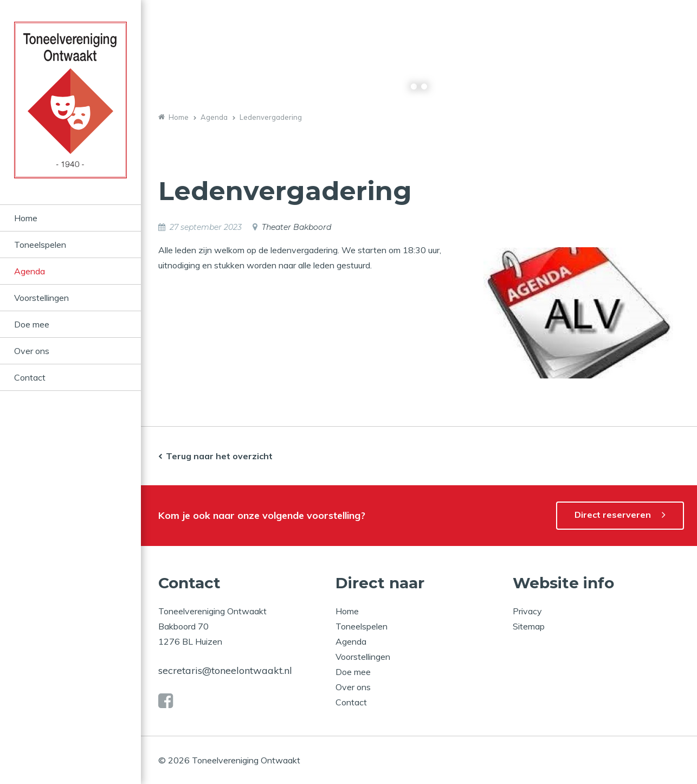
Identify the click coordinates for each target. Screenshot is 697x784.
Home (26, 218)
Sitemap (529, 626)
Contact (30, 377)
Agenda (30, 271)
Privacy (527, 611)
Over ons (32, 351)
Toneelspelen (40, 245)
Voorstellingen (41, 298)
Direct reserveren (613, 515)
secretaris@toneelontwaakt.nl (225, 670)
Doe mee (32, 324)
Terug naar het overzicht (219, 456)
